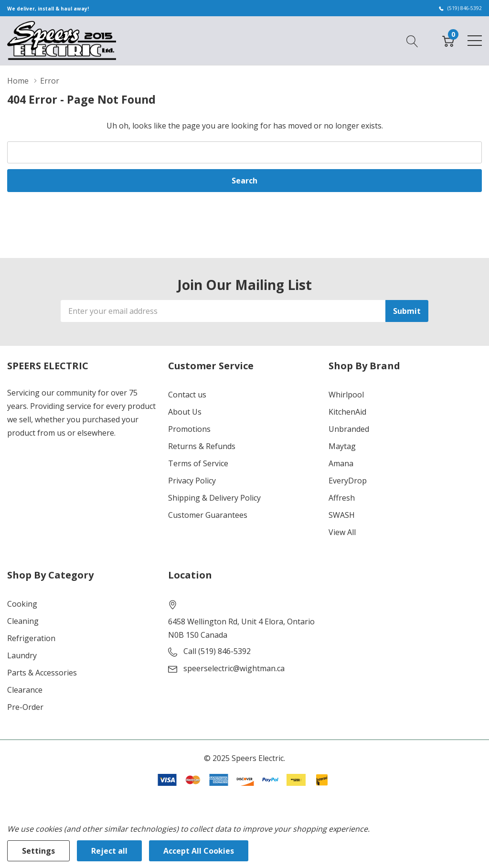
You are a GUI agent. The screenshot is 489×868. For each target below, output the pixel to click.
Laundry (22, 655)
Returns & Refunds (202, 446)
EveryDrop (348, 481)
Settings (38, 851)
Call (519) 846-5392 (217, 651)
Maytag (342, 446)
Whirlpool (346, 395)
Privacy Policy (192, 481)
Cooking (22, 604)
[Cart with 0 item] (448, 40)
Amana (341, 463)
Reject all (109, 851)
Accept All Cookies (199, 851)
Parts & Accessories (42, 673)
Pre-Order (25, 707)
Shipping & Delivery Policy (214, 498)
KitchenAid (347, 412)
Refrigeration (31, 638)
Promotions (189, 429)
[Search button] (412, 40)
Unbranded (349, 429)
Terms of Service (198, 463)
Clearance (25, 690)
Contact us (187, 395)
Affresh (342, 498)
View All (342, 532)
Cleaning (23, 621)
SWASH (342, 515)
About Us (185, 412)
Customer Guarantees (208, 515)
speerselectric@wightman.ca (234, 668)
